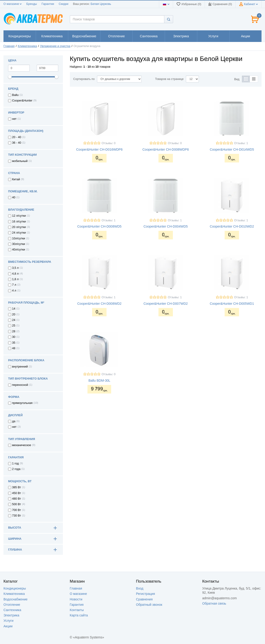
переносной (20, 385)
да (14, 421)
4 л (14, 291)
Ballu (15, 95)
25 (14, 326)
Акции (8, 626)
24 (14, 320)
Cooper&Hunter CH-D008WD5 (99, 226)
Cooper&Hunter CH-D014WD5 (232, 149)
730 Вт (16, 516)
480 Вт (16, 499)
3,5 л (15, 268)
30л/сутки (19, 244)
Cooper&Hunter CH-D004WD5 (166, 226)
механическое (22, 445)
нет (14, 119)
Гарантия (77, 605)
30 (14, 337)
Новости (76, 599)
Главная (9, 46)
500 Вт (16, 504)
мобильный (20, 161)
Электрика (11, 615)
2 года (16, 469)
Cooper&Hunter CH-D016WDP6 (99, 149)
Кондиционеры (15, 588)
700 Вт (16, 510)
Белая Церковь (101, 4)
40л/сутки (19, 250)
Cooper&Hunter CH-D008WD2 (99, 304)
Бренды (32, 4)
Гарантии (48, 4)
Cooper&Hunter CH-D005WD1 (232, 304)
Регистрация (145, 594)
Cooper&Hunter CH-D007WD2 (166, 304)
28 (14, 331)
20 (14, 314)
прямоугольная (22, 403)
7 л (14, 285)
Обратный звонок (149, 605)
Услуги (8, 621)
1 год (15, 463)
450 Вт (16, 493)
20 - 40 (17, 137)
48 (14, 348)
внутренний (20, 367)
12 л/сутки (19, 216)
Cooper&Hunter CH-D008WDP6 (166, 149)
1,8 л (15, 279)
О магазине (13, 4)
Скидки (64, 4)
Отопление (12, 605)
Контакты (77, 610)
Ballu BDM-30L (99, 381)
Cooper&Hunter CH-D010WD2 (232, 226)
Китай (16, 179)
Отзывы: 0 (109, 143)
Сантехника (12, 610)
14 (14, 309)
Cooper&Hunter (22, 101)
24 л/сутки (19, 233)
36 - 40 (17, 143)
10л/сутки (19, 238)
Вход (140, 588)
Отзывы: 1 (241, 143)
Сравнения (144, 599)
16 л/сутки (19, 222)
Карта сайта (79, 615)
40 (14, 197)
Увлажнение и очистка (55, 46)
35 (14, 343)
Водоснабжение (16, 599)
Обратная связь (214, 603)
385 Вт (16, 487)
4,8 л (15, 274)
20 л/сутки (19, 227)
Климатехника (27, 46)
